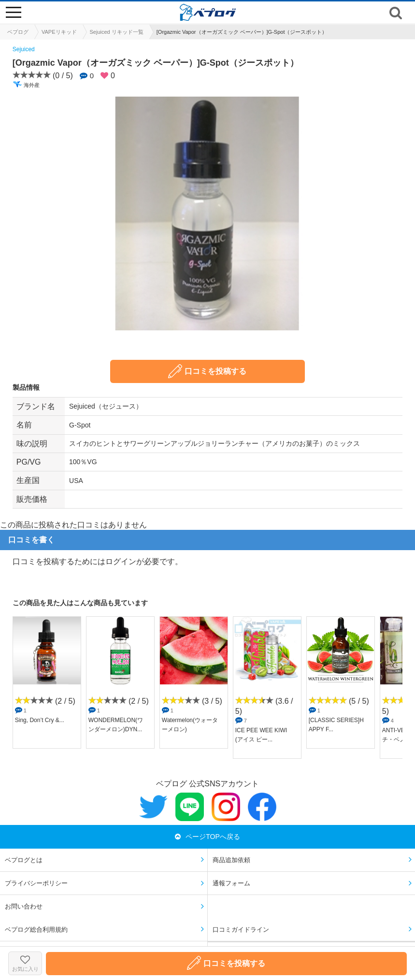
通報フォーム (231, 883)
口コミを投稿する (207, 371)
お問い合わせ (24, 906)
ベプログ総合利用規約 (36, 930)
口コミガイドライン (241, 930)
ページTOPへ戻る (207, 837)
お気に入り (25, 963)
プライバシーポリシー (36, 883)
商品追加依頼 (231, 860)
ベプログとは (24, 860)
